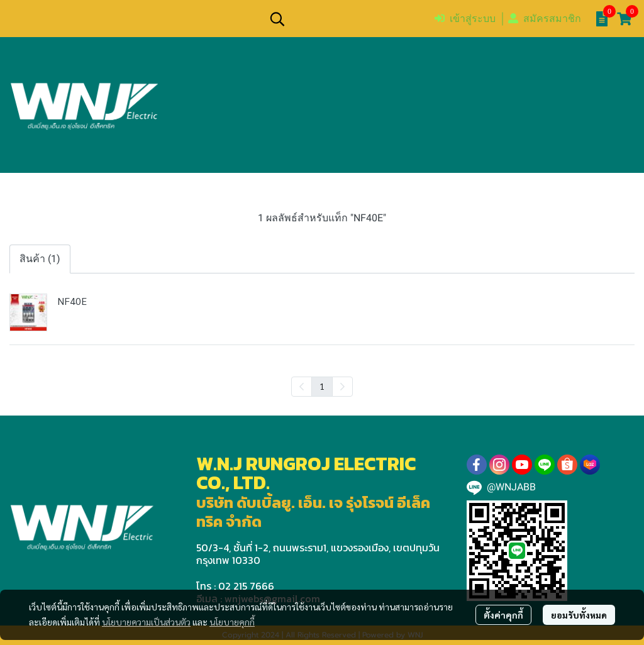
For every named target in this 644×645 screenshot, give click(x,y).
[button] (345, 19)
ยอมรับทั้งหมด (579, 615)
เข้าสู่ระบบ (465, 19)
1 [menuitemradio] (322, 386)
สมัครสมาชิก (545, 19)
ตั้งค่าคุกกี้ (503, 615)
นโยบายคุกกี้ (232, 622)
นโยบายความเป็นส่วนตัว (146, 622)
